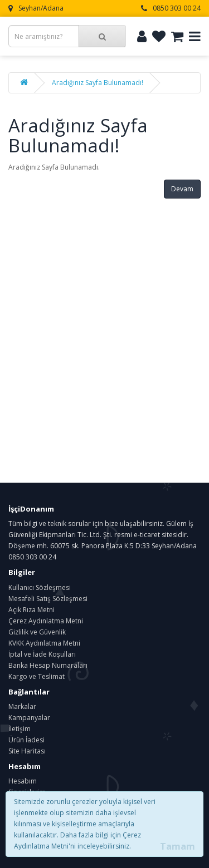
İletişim (20, 729)
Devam (182, 189)
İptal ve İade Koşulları (42, 654)
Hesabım (23, 781)
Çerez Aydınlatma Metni (46, 621)
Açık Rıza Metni (31, 610)
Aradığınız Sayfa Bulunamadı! (98, 83)
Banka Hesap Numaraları (48, 665)
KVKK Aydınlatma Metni (44, 643)
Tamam (178, 846)
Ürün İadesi (26, 740)
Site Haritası (27, 751)
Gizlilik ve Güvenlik (37, 632)
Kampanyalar (29, 718)
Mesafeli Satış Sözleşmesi (48, 599)
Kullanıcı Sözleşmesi (40, 587)
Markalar (22, 706)
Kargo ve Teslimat (37, 676)
